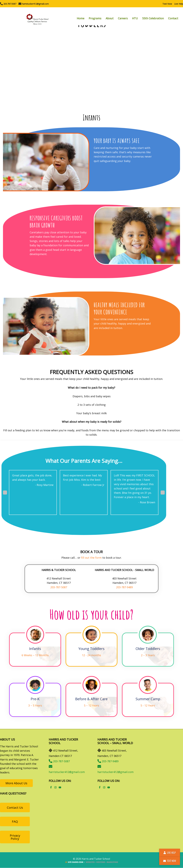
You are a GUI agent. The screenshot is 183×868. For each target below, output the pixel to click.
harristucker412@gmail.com (34, 4)
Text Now (167, 4)
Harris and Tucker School (37, 16)
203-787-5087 (59, 587)
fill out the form (91, 558)
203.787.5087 (8, 4)
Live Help (179, 4)
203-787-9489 (124, 587)
